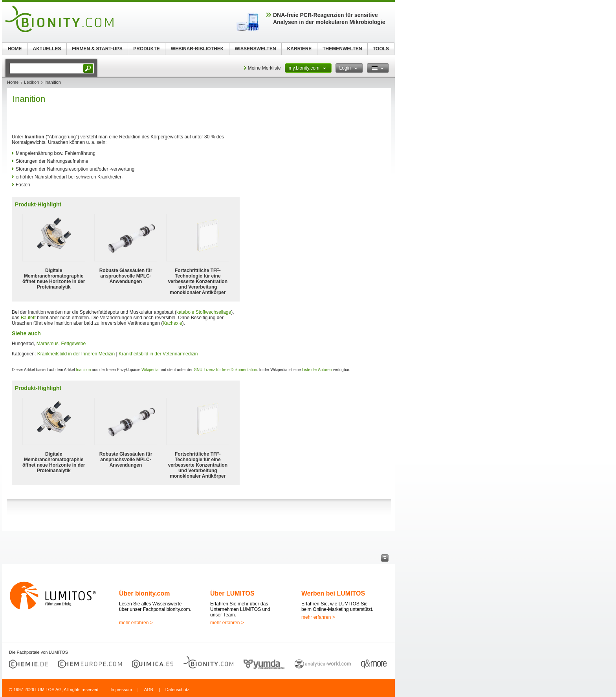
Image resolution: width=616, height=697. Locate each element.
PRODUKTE (146, 49)
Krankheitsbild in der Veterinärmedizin (158, 354)
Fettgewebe (73, 344)
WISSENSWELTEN (255, 49)
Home (13, 82)
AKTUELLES (47, 49)
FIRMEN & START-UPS (97, 49)
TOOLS (381, 49)
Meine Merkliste (264, 68)
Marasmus (48, 344)
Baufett (28, 318)
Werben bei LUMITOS (333, 593)
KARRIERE (300, 49)
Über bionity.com (145, 593)
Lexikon (31, 82)
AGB (149, 690)
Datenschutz (177, 690)
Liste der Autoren (317, 370)
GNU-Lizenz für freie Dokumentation (225, 370)
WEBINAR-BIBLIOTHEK (197, 49)
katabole (185, 312)
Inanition (83, 370)
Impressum (121, 690)
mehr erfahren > (136, 623)
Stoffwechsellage (214, 312)
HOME (15, 49)
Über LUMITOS (232, 593)
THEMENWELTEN (342, 49)
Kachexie (172, 323)
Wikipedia (150, 370)
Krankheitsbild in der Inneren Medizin (76, 354)
